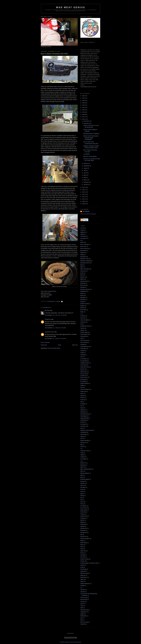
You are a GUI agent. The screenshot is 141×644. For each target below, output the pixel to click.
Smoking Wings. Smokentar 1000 (89, 563)
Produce (83, 514)
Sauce (82, 553)
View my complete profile (88, 214)
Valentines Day (84, 610)
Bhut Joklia (83, 285)
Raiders (82, 522)
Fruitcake (83, 404)
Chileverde (83, 336)
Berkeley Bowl (84, 281)
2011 (84, 197)
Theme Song (84, 598)
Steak (82, 579)
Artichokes (83, 236)
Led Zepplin (83, 459)
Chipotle (83, 344)
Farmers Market (85, 389)
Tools (82, 604)
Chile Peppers (84, 334)
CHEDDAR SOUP (85, 326)
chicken (82, 330)
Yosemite (83, 624)
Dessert (82, 369)
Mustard (83, 481)
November (87, 123)
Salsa (82, 549)
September (87, 166)
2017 (84, 117)
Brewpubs (83, 300)
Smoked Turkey (84, 559)
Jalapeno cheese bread (86, 430)
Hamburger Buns (85, 414)
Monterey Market (85, 479)
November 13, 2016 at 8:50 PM (55, 339)
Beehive (83, 277)
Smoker (82, 561)
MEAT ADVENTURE (86, 469)
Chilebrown (48, 319)
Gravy (82, 408)
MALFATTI (83, 463)
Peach (82, 492)
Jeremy (82, 436)
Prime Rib (83, 512)
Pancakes (83, 487)
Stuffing (82, 585)
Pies (82, 500)
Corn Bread (83, 359)
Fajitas (82, 385)
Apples (82, 234)
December (87, 121)
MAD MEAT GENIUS (71, 7)
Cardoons (83, 316)
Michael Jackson (85, 473)
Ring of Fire (83, 536)
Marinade (83, 465)
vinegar (82, 614)
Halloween (83, 412)
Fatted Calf (83, 391)
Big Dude (47, 310)
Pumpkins (83, 518)
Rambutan (83, 524)
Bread (82, 295)
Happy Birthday (84, 418)
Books (82, 293)
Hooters (82, 422)
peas (82, 494)
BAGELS (83, 253)
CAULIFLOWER (85, 320)
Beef (82, 275)
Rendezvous (84, 528)
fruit (81, 402)
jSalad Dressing (84, 440)
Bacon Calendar (85, 244)
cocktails (83, 351)
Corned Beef (84, 361)
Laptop (82, 455)
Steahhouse (83, 577)
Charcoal (83, 322)
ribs (81, 534)
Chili (82, 338)
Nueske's (83, 483)
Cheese (82, 328)
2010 (84, 199)
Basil (82, 265)
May (85, 175)
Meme (82, 471)
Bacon (82, 242)
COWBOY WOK (85, 363)
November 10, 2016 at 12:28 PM (56, 315)
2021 (84, 107)
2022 (84, 105)
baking (82, 255)
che (81, 324)
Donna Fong (84, 373)
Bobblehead (83, 291)
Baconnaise (83, 250)
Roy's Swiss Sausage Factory (49, 291)
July (85, 170)
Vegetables (83, 612)
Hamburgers (84, 416)
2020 (84, 110)
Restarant (83, 530)
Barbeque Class (85, 259)
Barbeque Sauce (85, 263)
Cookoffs (83, 355)
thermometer (84, 600)
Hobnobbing (84, 420)
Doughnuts (83, 375)
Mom (82, 477)
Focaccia (83, 400)
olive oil (82, 485)
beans (82, 273)
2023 (84, 103)
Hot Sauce (83, 426)
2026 (84, 96)
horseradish (83, 424)
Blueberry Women (85, 289)
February (86, 182)
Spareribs (83, 571)
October (86, 163)
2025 (84, 98)
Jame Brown (84, 434)
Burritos (82, 308)
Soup (82, 567)
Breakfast (83, 298)
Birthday (83, 287)
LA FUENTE (86, 154)
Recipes (83, 526)
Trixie (82, 606)
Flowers (82, 398)
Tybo (82, 608)
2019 (84, 112)
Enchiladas (83, 381)
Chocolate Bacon (85, 347)
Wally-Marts (83, 616)
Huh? (82, 428)
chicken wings (84, 332)
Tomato (82, 602)
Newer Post (44, 345)
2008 (84, 204)
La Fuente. (54, 256)
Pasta (82, 490)
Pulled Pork (83, 516)
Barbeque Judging (85, 261)
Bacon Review (84, 249)
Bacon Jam (83, 246)
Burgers (82, 306)
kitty (81, 445)
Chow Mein (83, 349)
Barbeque (83, 257)
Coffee (82, 353)
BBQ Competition (85, 269)
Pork (82, 504)
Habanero (83, 410)
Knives (82, 447)
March (85, 180)
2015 (84, 187)
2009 (84, 201)
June (85, 173)
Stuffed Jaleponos (85, 584)
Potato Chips (84, 510)
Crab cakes (83, 365)
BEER (82, 279)
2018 (84, 114)
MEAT (82, 467)
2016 (84, 119)
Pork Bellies (83, 506)
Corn (82, 357)
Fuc (81, 406)
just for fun (83, 443)
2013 (84, 192)
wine (82, 618)
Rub (81, 547)
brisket (82, 302)
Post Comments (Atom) (54, 348)
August (86, 168)
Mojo (82, 475)
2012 (84, 194)
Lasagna (83, 457)
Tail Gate (83, 590)
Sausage (83, 555)
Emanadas (83, 379)
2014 (84, 190)
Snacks (82, 565)
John (82, 438)
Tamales (83, 592)
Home (60, 345)
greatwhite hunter (49, 332)
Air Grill (82, 228)
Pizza (82, 502)
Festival (82, 396)
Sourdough (83, 569)
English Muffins (84, 383)
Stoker (82, 581)
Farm (82, 387)
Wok (82, 620)
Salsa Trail (83, 551)
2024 (84, 100)
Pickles (82, 496)
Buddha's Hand (84, 304)
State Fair (83, 575)
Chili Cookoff (84, 342)
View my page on (71, 642)
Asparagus (83, 238)
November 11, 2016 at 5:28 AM (55, 328)
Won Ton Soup (84, 622)
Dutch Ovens (84, 377)
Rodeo (82, 541)
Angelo (82, 230)
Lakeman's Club (85, 451)
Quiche (82, 520)
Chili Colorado (84, 340)
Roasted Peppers (85, 539)
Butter (82, 312)
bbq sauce (83, 271)
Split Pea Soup (84, 573)
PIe (81, 498)
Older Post (75, 345)
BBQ (82, 267)
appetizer (83, 232)
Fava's (82, 394)
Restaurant (83, 532)
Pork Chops (83, 508)
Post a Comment (45, 342)
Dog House (83, 371)
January (86, 184)
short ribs (83, 557)
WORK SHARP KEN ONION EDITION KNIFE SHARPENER (91, 138)
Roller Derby (84, 543)
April (85, 177)
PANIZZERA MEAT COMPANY (91, 134)
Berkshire (83, 283)
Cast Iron (83, 318)
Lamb (82, 453)
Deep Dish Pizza (85, 367)
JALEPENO (83, 432)
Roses (82, 545)
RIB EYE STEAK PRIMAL (90, 156)
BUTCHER (83, 310)
